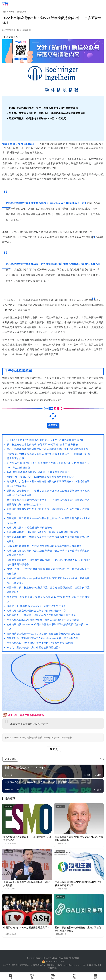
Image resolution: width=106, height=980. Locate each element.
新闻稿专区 (27, 30)
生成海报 (10, 759)
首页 (4, 12)
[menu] (101, 4)
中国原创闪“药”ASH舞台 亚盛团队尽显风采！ (26, 927)
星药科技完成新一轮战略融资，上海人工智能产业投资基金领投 (78, 929)
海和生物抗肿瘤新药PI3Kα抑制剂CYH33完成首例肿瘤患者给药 (78, 884)
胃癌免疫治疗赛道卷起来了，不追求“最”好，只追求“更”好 (27, 839)
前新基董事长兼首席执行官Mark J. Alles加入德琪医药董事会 (79, 839)
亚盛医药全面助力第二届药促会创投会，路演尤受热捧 (26, 884)
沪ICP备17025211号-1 (55, 962)
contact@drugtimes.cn (72, 965)
